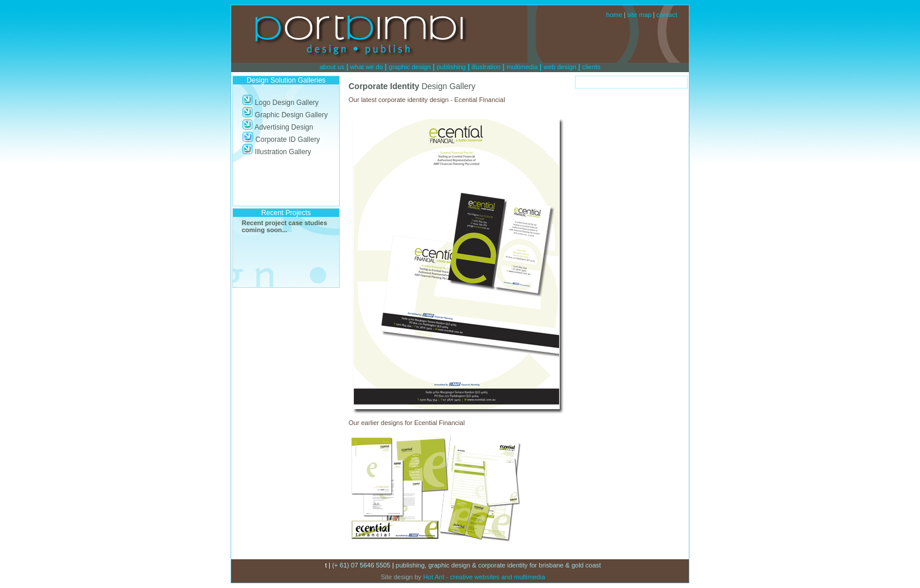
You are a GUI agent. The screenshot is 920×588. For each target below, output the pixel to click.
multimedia (522, 67)
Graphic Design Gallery (285, 115)
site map (640, 15)
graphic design (410, 67)
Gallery (307, 103)
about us (332, 67)
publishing (451, 67)
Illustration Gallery (276, 152)
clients (591, 67)
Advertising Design (278, 127)
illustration (486, 67)
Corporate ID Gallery (281, 140)
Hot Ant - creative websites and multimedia (483, 577)
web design (560, 67)
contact (667, 15)
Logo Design (268, 103)
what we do (367, 67)
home (614, 15)
